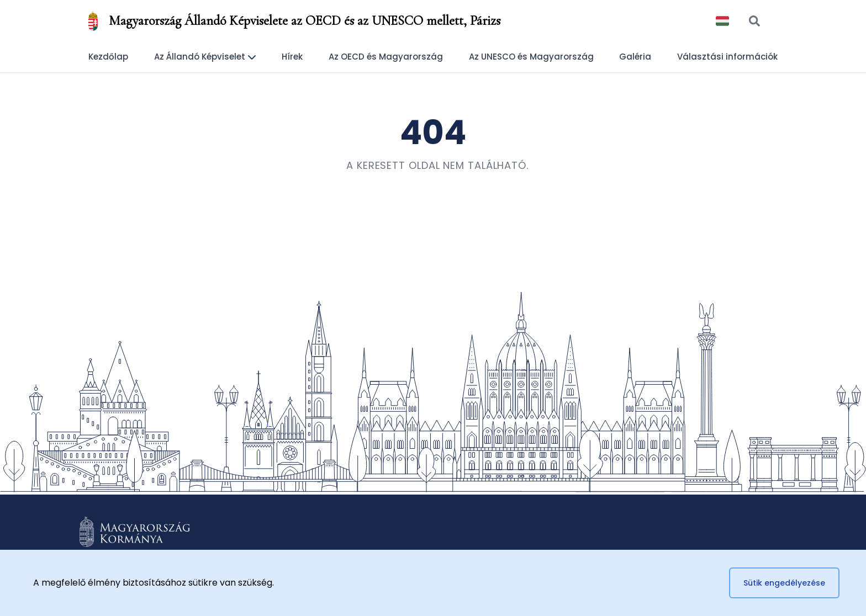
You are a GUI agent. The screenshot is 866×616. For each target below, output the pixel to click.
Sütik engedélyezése (784, 583)
